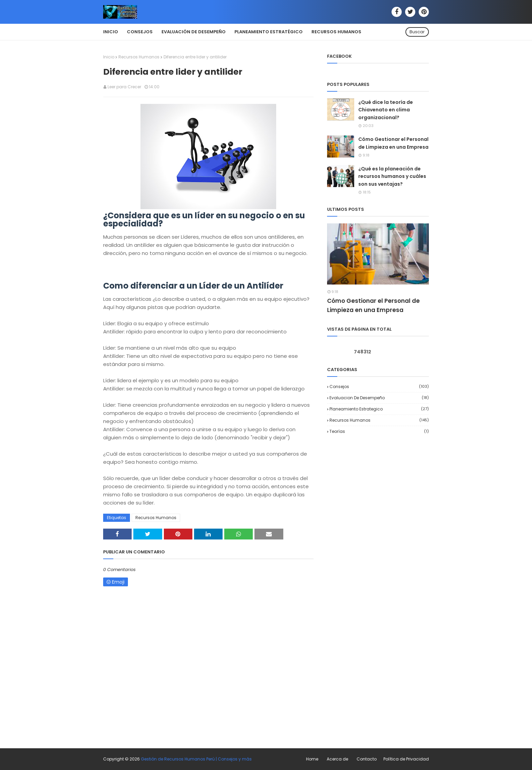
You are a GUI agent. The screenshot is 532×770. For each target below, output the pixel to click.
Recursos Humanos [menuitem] (336, 32)
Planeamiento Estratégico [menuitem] (269, 32)
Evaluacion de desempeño (379, 398)
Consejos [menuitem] (140, 32)
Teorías (379, 431)
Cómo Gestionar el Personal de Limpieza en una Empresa (393, 143)
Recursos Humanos (139, 57)
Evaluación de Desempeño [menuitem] (194, 32)
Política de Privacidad (406, 759)
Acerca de (337, 759)
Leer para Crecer (124, 87)
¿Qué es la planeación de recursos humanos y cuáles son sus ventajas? (392, 176)
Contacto (367, 759)
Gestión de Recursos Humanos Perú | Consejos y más (196, 759)
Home (312, 759)
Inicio (109, 57)
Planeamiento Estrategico (379, 409)
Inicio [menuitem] (111, 32)
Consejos (379, 387)
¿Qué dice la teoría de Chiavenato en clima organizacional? (386, 110)
